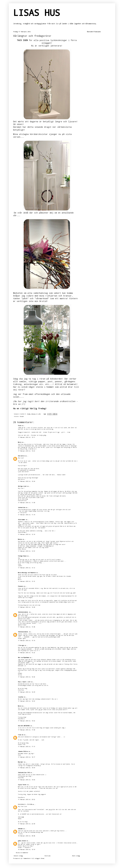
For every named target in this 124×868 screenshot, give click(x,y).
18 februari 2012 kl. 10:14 (26, 849)
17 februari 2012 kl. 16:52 (26, 701)
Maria (20, 442)
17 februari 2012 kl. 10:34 (26, 481)
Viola (20, 426)
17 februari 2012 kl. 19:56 (26, 780)
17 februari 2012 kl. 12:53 (26, 551)
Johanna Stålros (23, 751)
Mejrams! (21, 762)
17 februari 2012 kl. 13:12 (26, 568)
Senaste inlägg (18, 856)
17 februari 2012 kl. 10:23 (26, 451)
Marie (20, 706)
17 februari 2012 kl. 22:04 (26, 824)
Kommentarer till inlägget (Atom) (34, 858)
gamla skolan (22, 841)
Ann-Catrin (21, 456)
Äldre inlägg (76, 856)
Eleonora (21, 586)
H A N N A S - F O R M (25, 804)
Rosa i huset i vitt (24, 682)
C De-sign (21, 645)
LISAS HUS (37, 13)
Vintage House (22, 556)
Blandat (22, 416)
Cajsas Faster (22, 785)
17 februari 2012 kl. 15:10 (26, 641)
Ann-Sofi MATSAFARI (24, 726)
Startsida (47, 856)
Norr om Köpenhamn (24, 658)
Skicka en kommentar (22, 853)
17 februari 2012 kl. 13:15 (26, 581)
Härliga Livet (22, 486)
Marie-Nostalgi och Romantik (27, 573)
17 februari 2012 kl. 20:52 (26, 799)
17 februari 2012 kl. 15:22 (26, 653)
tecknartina (22, 507)
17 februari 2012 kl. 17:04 (26, 730)
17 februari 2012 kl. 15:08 (26, 627)
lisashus (21, 697)
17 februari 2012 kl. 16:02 (26, 677)
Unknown (20, 829)
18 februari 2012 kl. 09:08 (26, 836)
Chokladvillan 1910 (24, 773)
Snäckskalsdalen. (23, 612)
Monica (20, 539)
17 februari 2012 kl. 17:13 (26, 747)
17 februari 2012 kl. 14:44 (26, 607)
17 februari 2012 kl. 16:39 (26, 692)
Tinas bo (21, 735)
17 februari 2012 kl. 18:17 (26, 757)
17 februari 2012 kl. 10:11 (26, 437)
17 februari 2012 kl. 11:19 (26, 515)
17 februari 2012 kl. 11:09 (26, 503)
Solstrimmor (22, 520)
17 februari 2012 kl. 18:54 (26, 768)
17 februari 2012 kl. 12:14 (26, 534)
